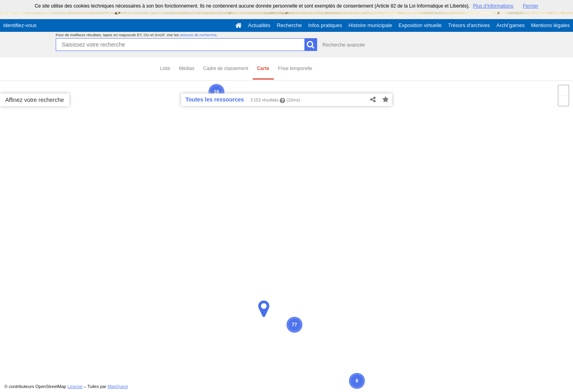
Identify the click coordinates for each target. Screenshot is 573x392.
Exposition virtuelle (420, 25)
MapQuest (118, 386)
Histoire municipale (370, 25)
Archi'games (510, 25)
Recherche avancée (344, 45)
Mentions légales (550, 25)
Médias (187, 68)
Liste (165, 68)
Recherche (289, 25)
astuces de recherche (198, 35)
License (75, 386)
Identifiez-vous (20, 25)
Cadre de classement (226, 68)
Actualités (259, 25)
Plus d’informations (493, 6)
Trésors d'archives (469, 25)
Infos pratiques (325, 25)
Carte (263, 68)
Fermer (531, 6)
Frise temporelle (295, 68)
